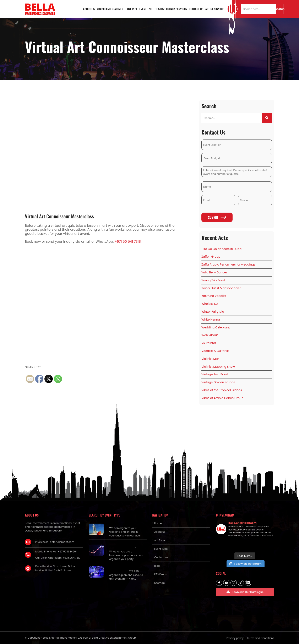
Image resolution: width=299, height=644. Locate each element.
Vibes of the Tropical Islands (222, 390)
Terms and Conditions (260, 638)
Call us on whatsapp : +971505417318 (58, 558)
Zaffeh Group (211, 257)
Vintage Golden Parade (218, 382)
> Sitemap (158, 583)
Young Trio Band (213, 280)
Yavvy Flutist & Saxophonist (221, 288)
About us (89, 9)
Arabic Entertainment (111, 9)
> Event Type (160, 549)
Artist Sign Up (214, 9)
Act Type (132, 9)
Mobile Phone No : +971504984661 (56, 552)
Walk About (210, 335)
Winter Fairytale (213, 312)
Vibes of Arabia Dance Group (222, 398)
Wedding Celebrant (216, 327)
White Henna (211, 320)
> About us (159, 532)
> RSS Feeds (159, 574)
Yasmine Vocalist (214, 296)
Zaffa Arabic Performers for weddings (228, 264)
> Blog (156, 566)
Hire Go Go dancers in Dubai (222, 249)
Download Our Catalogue (245, 592)
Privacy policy (235, 638)
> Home (157, 523)
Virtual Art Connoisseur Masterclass (59, 216)
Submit (217, 217)
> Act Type (159, 540)
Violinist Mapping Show (218, 367)
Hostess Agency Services (171, 9)
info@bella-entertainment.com (55, 542)
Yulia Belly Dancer (214, 272)
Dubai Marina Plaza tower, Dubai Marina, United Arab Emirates (55, 568)
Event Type (146, 9)
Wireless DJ (210, 304)
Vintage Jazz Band (215, 374)
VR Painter (209, 343)
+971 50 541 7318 (128, 242)
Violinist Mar (210, 359)
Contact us (196, 9)
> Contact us (160, 557)
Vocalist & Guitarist (215, 351)
